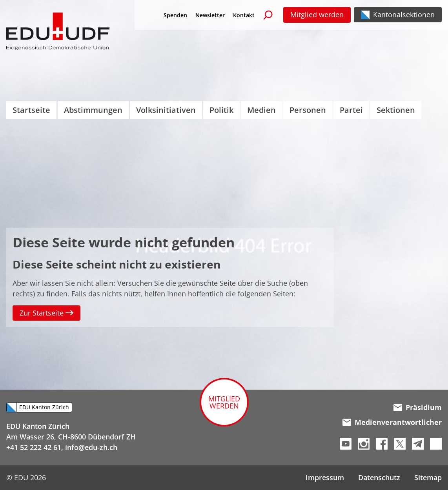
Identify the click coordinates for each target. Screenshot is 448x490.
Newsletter (210, 15)
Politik (221, 110)
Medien (261, 110)
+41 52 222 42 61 (34, 447)
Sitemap (428, 477)
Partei (351, 110)
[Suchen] (268, 15)
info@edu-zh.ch (91, 447)
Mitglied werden (317, 15)
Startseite (31, 110)
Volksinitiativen (166, 110)
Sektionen (396, 110)
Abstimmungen (93, 110)
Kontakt (244, 15)
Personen (308, 110)
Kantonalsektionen (404, 15)
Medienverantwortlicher (392, 422)
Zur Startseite (46, 313)
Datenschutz (379, 477)
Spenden (175, 15)
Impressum (325, 477)
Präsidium (418, 407)
